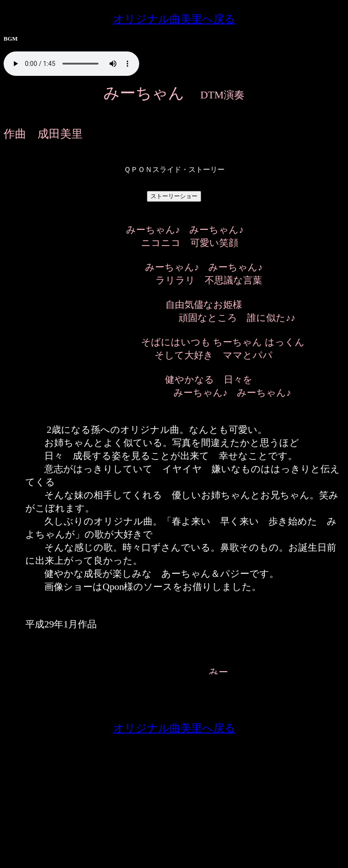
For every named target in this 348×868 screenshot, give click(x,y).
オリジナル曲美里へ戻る (174, 19)
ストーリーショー (174, 196)
